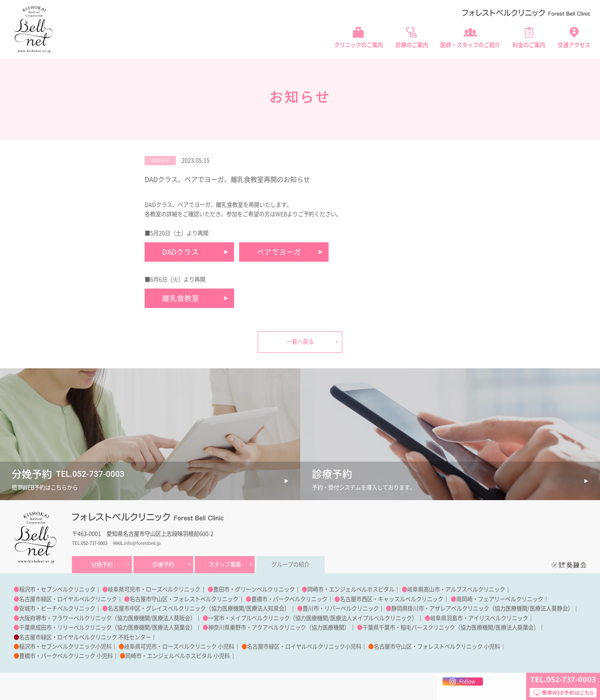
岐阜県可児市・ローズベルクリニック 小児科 (179, 647)
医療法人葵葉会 (171, 627)
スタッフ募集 (225, 564)
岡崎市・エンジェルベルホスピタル (351, 589)
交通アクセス (574, 45)
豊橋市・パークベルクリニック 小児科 (66, 656)
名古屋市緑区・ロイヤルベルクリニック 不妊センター (85, 637)
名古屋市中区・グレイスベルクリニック (157, 608)
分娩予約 (102, 564)
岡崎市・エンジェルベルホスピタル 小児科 (178, 656)
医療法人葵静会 (549, 608)
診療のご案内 (412, 45)
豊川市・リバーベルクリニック (341, 608)
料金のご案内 (529, 45)
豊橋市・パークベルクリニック (289, 599)
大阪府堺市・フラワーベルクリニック (65, 618)
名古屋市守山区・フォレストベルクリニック (184, 599)
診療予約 (163, 564)
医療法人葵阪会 (171, 618)
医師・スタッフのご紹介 (470, 45)
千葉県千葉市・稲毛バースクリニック (409, 627)
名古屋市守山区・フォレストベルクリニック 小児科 (437, 647)
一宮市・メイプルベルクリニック (249, 618)
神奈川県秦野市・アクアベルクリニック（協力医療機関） (279, 627)
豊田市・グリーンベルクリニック (254, 589)
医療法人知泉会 (265, 608)
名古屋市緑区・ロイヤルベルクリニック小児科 (304, 647)
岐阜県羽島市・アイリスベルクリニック (479, 618)
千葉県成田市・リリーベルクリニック (65, 627)
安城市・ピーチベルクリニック (57, 608)
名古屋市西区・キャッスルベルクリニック (392, 599)
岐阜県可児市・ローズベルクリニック (154, 589)
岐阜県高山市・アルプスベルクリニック (456, 589)
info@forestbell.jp (142, 543)
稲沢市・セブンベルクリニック (57, 589)
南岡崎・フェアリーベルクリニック (500, 599)
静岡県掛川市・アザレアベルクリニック (440, 608)
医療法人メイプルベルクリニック (371, 618)
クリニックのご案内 (359, 45)
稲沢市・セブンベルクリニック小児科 (65, 647)
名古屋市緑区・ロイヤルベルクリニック (68, 599)
